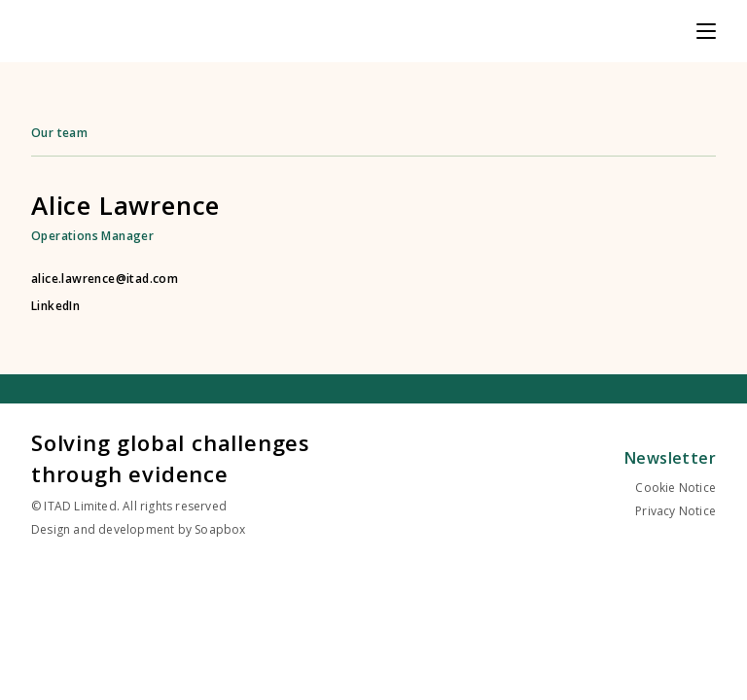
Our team (59, 133)
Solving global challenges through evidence (171, 458)
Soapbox (220, 529)
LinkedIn (55, 306)
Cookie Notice (676, 488)
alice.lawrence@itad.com (105, 279)
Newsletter (670, 458)
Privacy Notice (676, 511)
